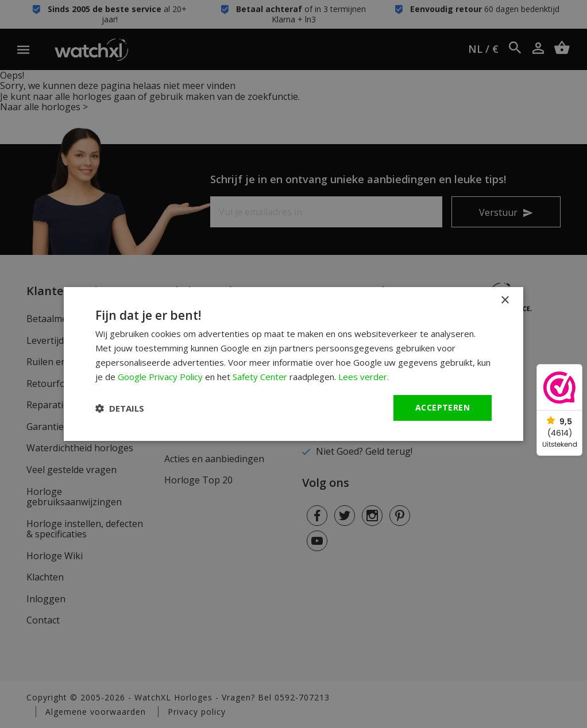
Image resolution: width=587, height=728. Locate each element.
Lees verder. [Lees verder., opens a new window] (364, 377)
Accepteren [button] (443, 407)
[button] (120, 408)
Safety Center (260, 377)
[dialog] (293, 364)
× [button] (505, 301)
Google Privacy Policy (160, 377)
